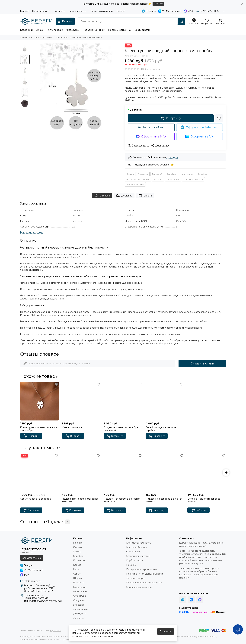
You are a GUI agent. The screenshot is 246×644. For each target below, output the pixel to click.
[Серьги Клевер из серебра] (39, 473)
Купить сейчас (151, 127)
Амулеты (158, 179)
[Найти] (181, 21)
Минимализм (187, 174)
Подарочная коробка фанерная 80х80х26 (122, 500)
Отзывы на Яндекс (45, 522)
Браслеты (79, 583)
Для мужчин (80, 614)
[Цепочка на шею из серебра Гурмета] (207, 473)
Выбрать (31, 436)
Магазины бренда (137, 547)
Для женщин (173, 179)
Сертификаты (142, 30)
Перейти (158, 4)
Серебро (171, 174)
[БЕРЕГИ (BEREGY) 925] (36, 21)
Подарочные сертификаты (141, 569)
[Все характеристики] (32, 232)
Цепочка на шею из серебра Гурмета (204, 500)
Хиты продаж (55, 30)
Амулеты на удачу (135, 184)
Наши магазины (77, 11)
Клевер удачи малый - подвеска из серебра (38, 429)
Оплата (145, 196)
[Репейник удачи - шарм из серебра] (165, 401)
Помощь (131, 565)
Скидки (40, 30)
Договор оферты (136, 578)
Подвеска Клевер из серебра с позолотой (122, 429)
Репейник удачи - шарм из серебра (161, 429)
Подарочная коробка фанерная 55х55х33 (164, 500)
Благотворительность (139, 543)
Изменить (172, 157)
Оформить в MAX (151, 137)
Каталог (25, 11)
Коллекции (26, 30)
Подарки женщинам (120, 30)
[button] (226, 473)
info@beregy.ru (33, 581)
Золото (77, 552)
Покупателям (41, 11)
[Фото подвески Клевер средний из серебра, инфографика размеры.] (76, 89)
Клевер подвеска (72, 427)
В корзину (171, 118)
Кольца (77, 565)
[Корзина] (220, 22)
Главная (24, 37)
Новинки (78, 543)
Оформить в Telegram (200, 127)
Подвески (143, 174)
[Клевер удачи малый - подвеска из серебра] (39, 401)
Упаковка (79, 605)
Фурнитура (80, 596)
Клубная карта (135, 560)
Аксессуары (73, 30)
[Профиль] (194, 22)
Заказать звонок (32, 558)
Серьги (77, 574)
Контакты (59, 11)
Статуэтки (79, 600)
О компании (133, 552)
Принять (166, 631)
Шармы (77, 578)
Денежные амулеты (193, 179)
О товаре (102, 196)
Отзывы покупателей (101, 11)
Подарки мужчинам (94, 30)
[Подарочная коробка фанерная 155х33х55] (81, 473)
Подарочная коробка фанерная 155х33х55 (80, 500)
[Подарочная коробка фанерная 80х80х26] (123, 473)
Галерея (120, 11)
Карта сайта (56, 630)
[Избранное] (207, 22)
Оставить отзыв (202, 364)
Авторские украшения (138, 179)
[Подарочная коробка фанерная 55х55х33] (165, 473)
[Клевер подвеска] (81, 401)
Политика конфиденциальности (145, 574)
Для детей (47, 37)
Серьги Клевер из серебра (35, 499)
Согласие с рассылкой (139, 587)
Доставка (124, 196)
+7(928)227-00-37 (208, 11)
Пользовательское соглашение (144, 583)
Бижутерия (80, 587)
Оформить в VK (200, 137)
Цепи (76, 569)
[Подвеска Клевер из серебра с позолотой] (123, 401)
